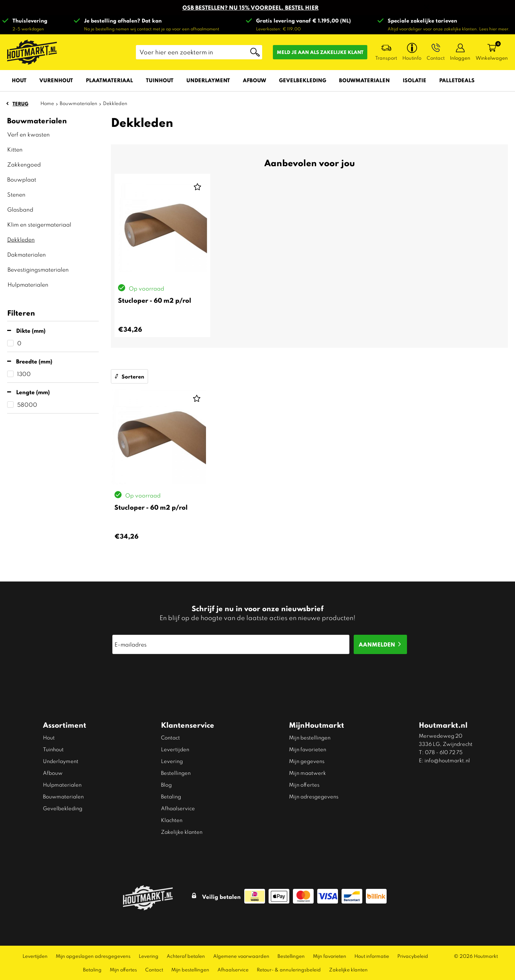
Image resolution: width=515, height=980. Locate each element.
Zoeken (255, 52)
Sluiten (426, 7)
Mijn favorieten (308, 749)
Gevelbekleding (303, 80)
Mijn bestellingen (310, 737)
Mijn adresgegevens (314, 796)
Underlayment (208, 80)
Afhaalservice (178, 808)
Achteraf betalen (186, 956)
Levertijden (175, 749)
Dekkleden (21, 239)
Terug (20, 103)
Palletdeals (457, 80)
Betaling (171, 796)
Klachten (172, 820)
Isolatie (415, 80)
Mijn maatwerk (307, 773)
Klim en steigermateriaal (39, 224)
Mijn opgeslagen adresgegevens (93, 956)
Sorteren (133, 376)
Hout (19, 80)
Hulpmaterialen (28, 284)
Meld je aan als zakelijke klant (320, 52)
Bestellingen (176, 773)
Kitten (15, 149)
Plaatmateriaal (109, 80)
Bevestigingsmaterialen (38, 269)
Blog (166, 784)
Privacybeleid (413, 956)
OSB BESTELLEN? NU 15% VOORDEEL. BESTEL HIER (251, 7)
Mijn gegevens (307, 761)
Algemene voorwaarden (241, 956)
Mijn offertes (304, 784)
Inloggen (460, 58)
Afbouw (254, 80)
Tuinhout (160, 80)
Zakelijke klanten (182, 831)
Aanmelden (377, 644)
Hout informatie (372, 956)
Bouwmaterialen (364, 80)
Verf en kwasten (28, 134)
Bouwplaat (22, 179)
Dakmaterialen (26, 254)
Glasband (20, 209)
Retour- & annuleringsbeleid (289, 969)
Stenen (16, 194)
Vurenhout (56, 80)
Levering (172, 761)
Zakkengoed (24, 164)
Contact (170, 737)
